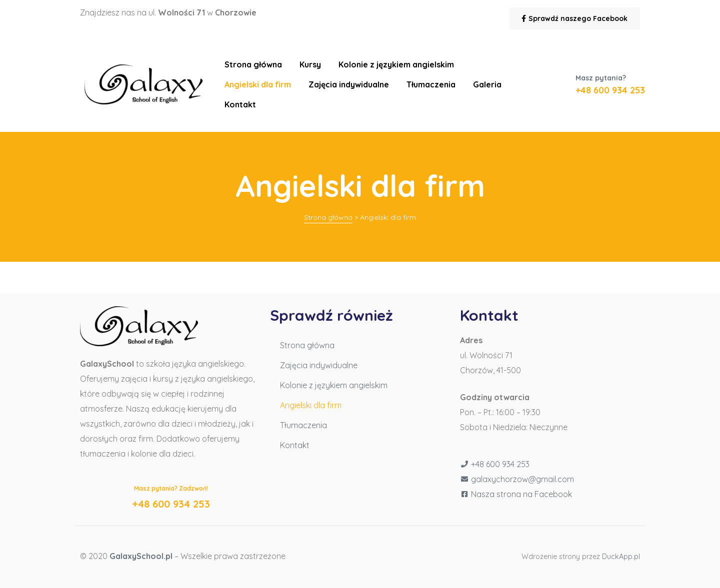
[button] (574, 18)
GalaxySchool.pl (141, 556)
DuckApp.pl (621, 557)
